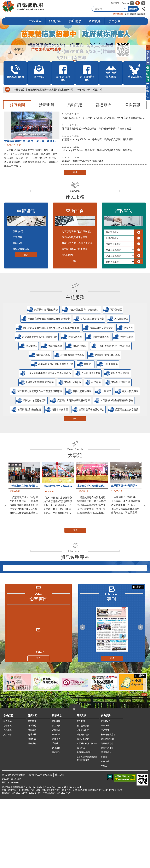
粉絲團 (104, 826)
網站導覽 (115, 3)
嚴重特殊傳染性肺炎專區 (75, 249)
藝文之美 (60, 844)
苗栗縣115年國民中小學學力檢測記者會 (104, 159)
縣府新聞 (17, 105)
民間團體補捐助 (84, 822)
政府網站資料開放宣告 (40, 844)
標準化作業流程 (21, 249)
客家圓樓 (141, 14)
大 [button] (143, 3)
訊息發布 (104, 105)
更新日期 (6, 848)
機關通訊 (32, 799)
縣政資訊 (95, 21)
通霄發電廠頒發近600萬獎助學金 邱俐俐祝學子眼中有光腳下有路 (104, 127)
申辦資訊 (26, 211)
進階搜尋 (133, 9)
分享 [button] (143, 9)
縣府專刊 (56, 822)
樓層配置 (32, 808)
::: (1, 1)
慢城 (127, 14)
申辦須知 (18, 243)
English (125, 3)
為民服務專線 (107, 813)
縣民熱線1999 (108, 808)
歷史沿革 (7, 790)
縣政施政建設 (83, 804)
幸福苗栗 (35, 21)
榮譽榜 (55, 813)
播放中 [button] (140, 656)
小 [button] (132, 3)
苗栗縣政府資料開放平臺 (75, 237)
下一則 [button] (145, 506)
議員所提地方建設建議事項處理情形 (87, 828)
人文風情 (7, 804)
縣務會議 (81, 817)
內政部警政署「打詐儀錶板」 (77, 231)
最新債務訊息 (83, 795)
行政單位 (124, 211)
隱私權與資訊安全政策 (14, 844)
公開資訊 (133, 105)
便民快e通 (18, 231)
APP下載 (105, 831)
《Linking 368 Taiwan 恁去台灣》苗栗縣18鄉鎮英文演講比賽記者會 (104, 148)
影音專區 (38, 668)
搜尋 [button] (125, 9)
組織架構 (32, 795)
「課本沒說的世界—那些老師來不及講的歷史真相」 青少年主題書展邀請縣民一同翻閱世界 (104, 116)
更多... (104, 835)
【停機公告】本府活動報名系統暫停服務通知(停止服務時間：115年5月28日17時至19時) (57, 90)
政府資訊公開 (83, 799)
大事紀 (75, 455)
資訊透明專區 (75, 557)
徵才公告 (56, 808)
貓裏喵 (133, 14)
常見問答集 (68, 255)
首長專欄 (32, 790)
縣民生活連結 (107, 817)
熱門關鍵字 (118, 14)
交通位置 (32, 804)
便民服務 (115, 21)
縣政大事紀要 (83, 808)
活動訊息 (75, 105)
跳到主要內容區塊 (2, 2)
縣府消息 (75, 21)
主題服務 (75, 297)
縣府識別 (32, 813)
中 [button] (138, 3)
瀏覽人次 (6, 852)
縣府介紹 (55, 21)
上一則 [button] (5, 506)
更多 (75, 172)
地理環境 (7, 795)
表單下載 (18, 237)
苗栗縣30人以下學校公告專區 (77, 243)
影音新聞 (46, 105)
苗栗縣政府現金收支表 (87, 813)
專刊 (112, 668)
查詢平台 (75, 211)
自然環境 (7, 799)
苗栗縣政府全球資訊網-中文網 (24, 7)
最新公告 (56, 804)
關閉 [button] (75, 778)
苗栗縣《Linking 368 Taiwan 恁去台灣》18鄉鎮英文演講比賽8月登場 (104, 137)
